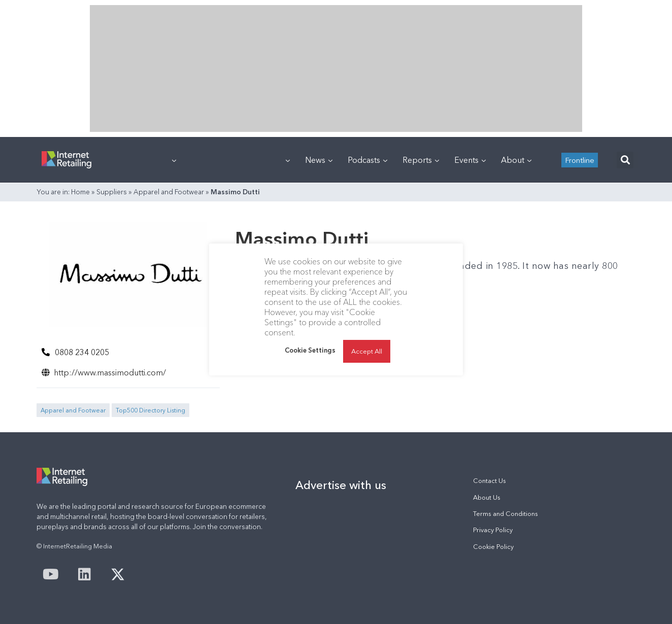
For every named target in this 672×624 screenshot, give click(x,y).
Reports (421, 160)
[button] (625, 160)
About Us (487, 497)
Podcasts (367, 160)
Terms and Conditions (506, 514)
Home (80, 192)
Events (470, 160)
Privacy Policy (493, 530)
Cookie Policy (493, 547)
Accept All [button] (367, 351)
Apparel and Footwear (169, 192)
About (516, 160)
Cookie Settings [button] (310, 350)
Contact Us (490, 481)
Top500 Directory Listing (150, 410)
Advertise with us (341, 485)
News (319, 160)
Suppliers (112, 192)
